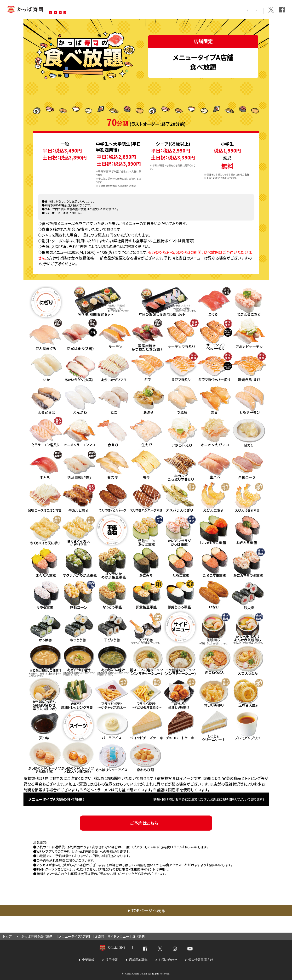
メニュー (89, 10)
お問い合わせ (146, 10)
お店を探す (63, 10)
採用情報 (232, 10)
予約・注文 (116, 10)
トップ (7, 936)
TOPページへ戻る (148, 910)
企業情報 (253, 10)
